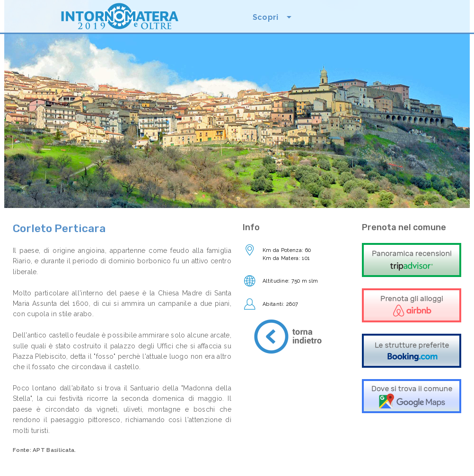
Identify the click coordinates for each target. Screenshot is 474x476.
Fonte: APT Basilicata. (44, 450)
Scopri (266, 17)
